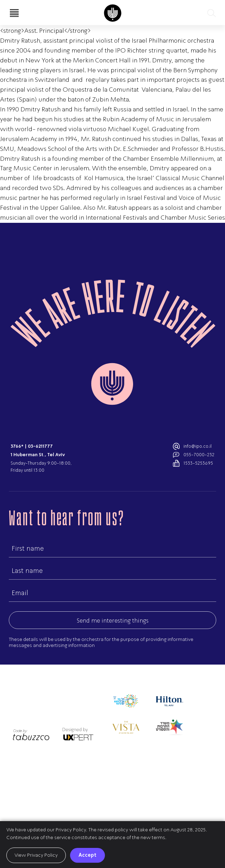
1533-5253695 (198, 463)
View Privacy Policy (36, 855)
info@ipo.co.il (198, 446)
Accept (87, 855)
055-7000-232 (199, 455)
